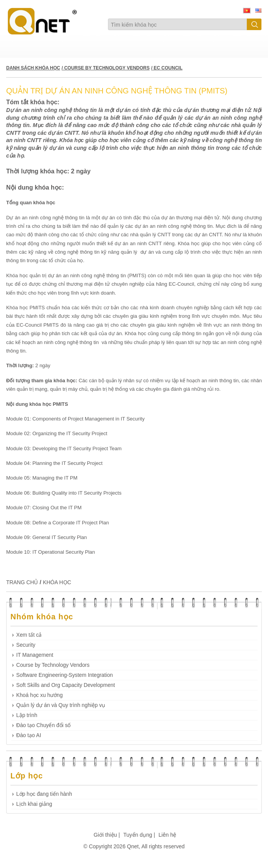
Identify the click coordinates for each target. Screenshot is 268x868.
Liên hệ (167, 835)
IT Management (35, 655)
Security (26, 645)
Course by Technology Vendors (53, 665)
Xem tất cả (29, 635)
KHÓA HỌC (57, 582)
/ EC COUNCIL (167, 68)
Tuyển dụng (138, 835)
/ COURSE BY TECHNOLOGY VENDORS (106, 68)
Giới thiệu (105, 835)
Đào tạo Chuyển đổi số (43, 725)
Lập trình (27, 715)
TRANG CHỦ (22, 582)
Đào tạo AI (29, 735)
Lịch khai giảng (34, 804)
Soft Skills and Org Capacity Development (66, 685)
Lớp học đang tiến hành (44, 794)
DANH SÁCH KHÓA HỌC (33, 68)
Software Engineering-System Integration (65, 675)
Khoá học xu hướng (40, 695)
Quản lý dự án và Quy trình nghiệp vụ (61, 705)
